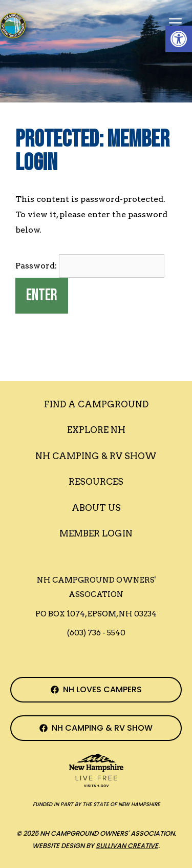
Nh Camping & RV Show (96, 456)
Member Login (96, 533)
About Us (96, 508)
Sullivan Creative (127, 846)
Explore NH (96, 430)
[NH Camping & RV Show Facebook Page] (96, 728)
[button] (179, 39)
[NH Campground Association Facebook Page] (96, 690)
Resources (96, 482)
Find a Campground (96, 404)
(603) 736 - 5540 (96, 633)
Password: (90, 266)
